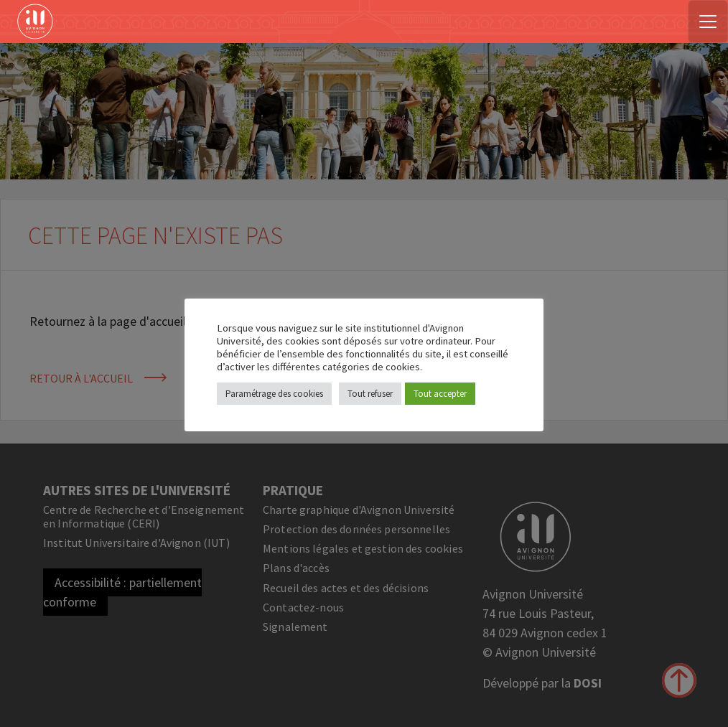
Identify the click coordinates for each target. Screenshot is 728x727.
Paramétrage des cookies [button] (274, 394)
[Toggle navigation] (708, 22)
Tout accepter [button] (440, 394)
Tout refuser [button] (370, 394)
